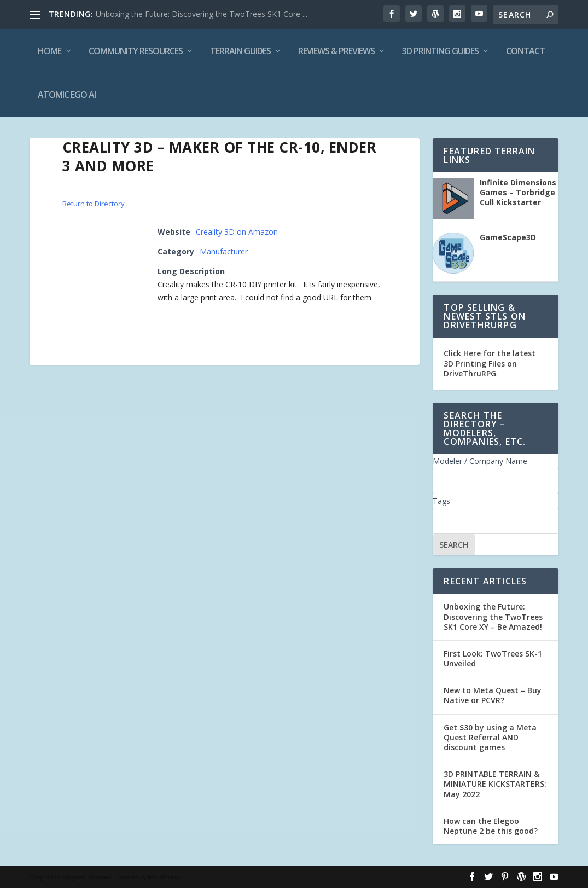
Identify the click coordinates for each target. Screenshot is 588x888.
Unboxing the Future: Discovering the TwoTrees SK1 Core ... (202, 14)
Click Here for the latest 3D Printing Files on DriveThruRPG (490, 363)
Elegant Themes (87, 877)
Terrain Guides (240, 51)
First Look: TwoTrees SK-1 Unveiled (493, 658)
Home (50, 51)
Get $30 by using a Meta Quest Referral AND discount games (490, 737)
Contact (525, 51)
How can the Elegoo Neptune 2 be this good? (491, 826)
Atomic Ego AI (67, 95)
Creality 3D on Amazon (237, 232)
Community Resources (136, 51)
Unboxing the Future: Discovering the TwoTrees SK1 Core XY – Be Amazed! (493, 616)
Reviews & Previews (336, 51)
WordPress (164, 877)
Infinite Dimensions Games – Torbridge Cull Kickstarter (518, 193)
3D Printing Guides (440, 51)
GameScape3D (508, 237)
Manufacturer (224, 251)
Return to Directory (94, 204)
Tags (441, 501)
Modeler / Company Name (480, 461)
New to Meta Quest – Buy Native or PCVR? (493, 695)
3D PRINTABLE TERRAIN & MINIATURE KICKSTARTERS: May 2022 (495, 784)
